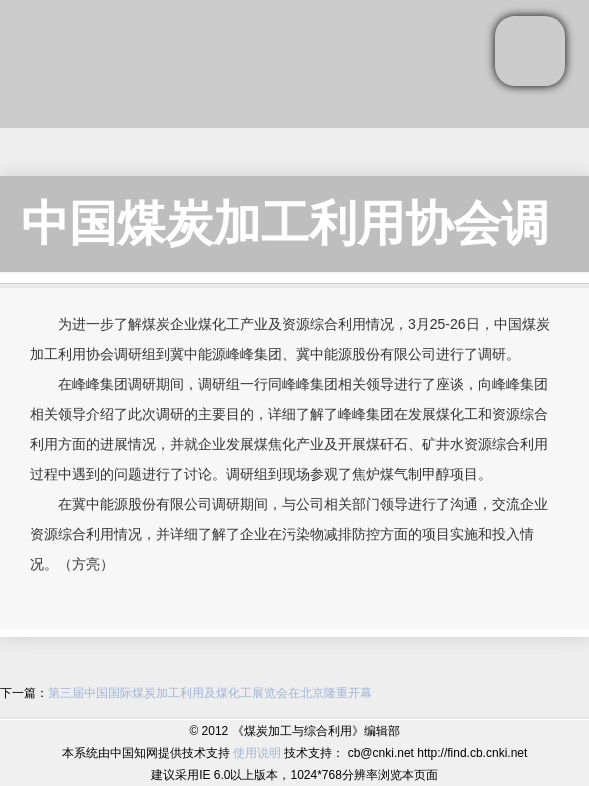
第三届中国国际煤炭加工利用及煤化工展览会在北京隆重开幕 (210, 693)
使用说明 (257, 753)
